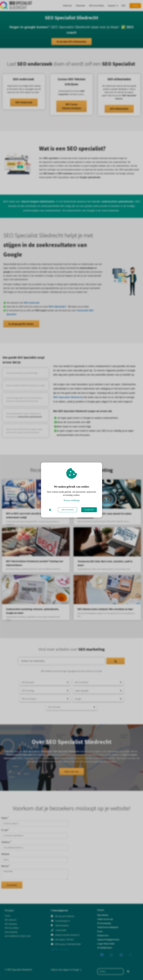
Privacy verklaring (71, 500)
